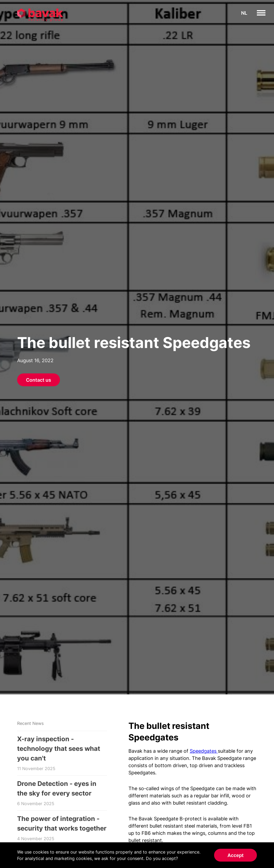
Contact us (39, 380)
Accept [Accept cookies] (235, 855)
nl (244, 13)
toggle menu (265, 13)
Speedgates (204, 751)
